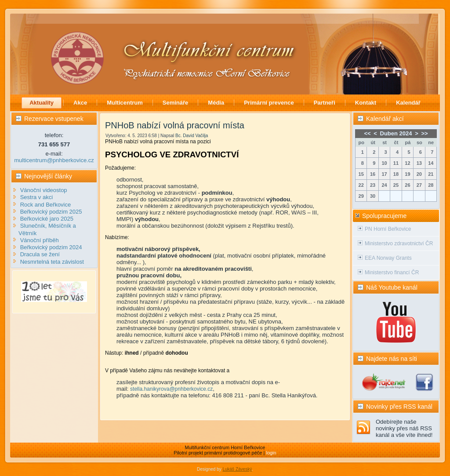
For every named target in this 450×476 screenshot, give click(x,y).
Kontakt (366, 103)
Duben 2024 (396, 133)
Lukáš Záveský (237, 469)
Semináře (176, 103)
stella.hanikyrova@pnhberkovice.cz (171, 389)
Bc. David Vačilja (192, 136)
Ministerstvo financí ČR (392, 273)
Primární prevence (269, 103)
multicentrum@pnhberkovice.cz (54, 160)
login (271, 453)
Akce (80, 103)
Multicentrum (125, 103)
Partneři (325, 103)
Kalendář (408, 103)
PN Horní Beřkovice (388, 229)
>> (424, 133)
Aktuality (42, 103)
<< (367, 133)
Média (216, 103)
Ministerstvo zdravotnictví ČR (399, 243)
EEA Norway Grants (388, 258)
